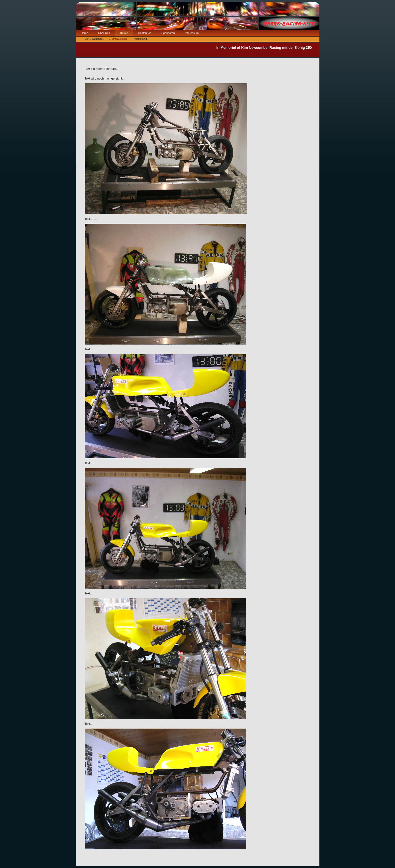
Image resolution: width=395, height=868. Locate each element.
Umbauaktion (119, 39)
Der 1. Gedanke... (95, 39)
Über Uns (104, 33)
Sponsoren (168, 33)
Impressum (192, 33)
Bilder (124, 33)
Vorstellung (140, 39)
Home (85, 33)
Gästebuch (145, 33)
